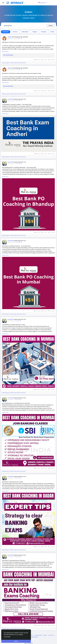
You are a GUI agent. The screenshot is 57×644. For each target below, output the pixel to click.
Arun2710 (10, 99)
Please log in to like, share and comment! (14, 63)
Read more (5, 51)
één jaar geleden (11, 38)
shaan (9, 37)
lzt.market (29, 643)
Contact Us (51, 635)
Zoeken (51, 26)
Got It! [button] (16, 641)
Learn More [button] (7, 637)
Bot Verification (8, 55)
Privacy (45, 635)
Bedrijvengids (34, 637)
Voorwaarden (38, 635)
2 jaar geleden (11, 321)
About (31, 635)
